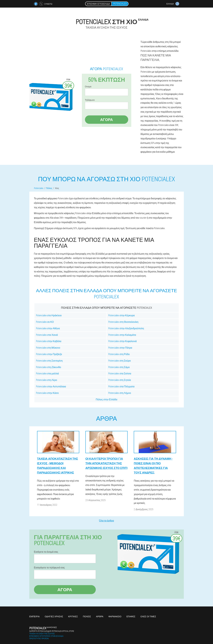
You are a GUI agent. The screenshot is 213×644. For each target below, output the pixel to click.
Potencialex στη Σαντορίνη (49, 361)
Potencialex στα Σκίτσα (120, 373)
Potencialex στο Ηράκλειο (49, 315)
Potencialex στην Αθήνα (48, 328)
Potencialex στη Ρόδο (119, 354)
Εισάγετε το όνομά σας (46, 552)
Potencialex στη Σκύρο (120, 361)
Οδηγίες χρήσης (54, 616)
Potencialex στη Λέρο (47, 380)
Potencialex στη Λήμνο (120, 393)
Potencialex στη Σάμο (119, 367)
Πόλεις (87, 616)
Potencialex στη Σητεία (120, 380)
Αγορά (107, 120)
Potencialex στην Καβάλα (49, 341)
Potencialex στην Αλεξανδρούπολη (126, 328)
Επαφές (131, 616)
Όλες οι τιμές (148, 616)
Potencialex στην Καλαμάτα (122, 335)
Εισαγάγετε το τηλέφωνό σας (49, 568)
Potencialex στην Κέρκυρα (121, 315)
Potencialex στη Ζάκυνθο (49, 367)
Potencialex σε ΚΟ (45, 322)
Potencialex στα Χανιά (47, 335)
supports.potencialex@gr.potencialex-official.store (52, 631)
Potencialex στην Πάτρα (120, 348)
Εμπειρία (35, 616)
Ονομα (88, 87)
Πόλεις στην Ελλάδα (106, 399)
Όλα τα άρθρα (106, 520)
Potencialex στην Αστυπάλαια (51, 386)
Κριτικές (73, 616)
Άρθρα (100, 616)
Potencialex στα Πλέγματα (121, 386)
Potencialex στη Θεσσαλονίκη (123, 322)
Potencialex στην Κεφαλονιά (122, 341)
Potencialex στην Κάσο (47, 393)
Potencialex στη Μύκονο (48, 348)
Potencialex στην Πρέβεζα (49, 354)
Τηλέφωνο (90, 100)
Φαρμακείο (115, 616)
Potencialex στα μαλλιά (47, 373)
